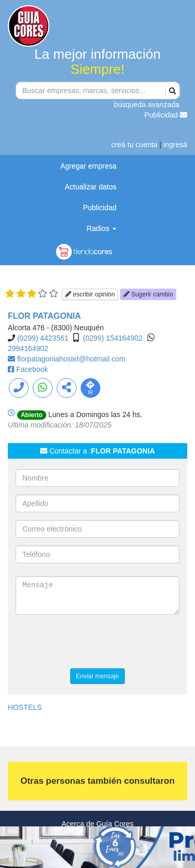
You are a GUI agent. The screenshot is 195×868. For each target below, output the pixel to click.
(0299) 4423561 (43, 338)
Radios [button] (102, 228)
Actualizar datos (90, 187)
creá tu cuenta (134, 145)
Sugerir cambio (148, 294)
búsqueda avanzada (147, 105)
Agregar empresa (88, 166)
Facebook (32, 369)
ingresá (175, 145)
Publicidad (166, 115)
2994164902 (28, 348)
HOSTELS (25, 707)
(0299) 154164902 (113, 338)
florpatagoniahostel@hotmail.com (71, 359)
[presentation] (95, 643)
